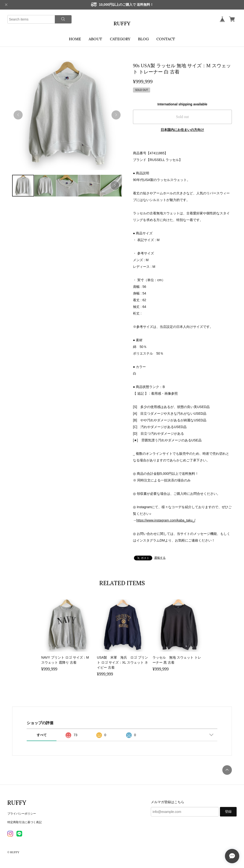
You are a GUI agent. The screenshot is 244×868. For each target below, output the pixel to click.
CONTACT (166, 39)
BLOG (143, 39)
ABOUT (95, 39)
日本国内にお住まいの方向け (182, 130)
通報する (160, 558)
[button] (116, 115)
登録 (228, 812)
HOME (75, 39)
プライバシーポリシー (22, 814)
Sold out (183, 117)
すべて (42, 735)
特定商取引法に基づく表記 (25, 822)
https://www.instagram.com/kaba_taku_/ (166, 520)
